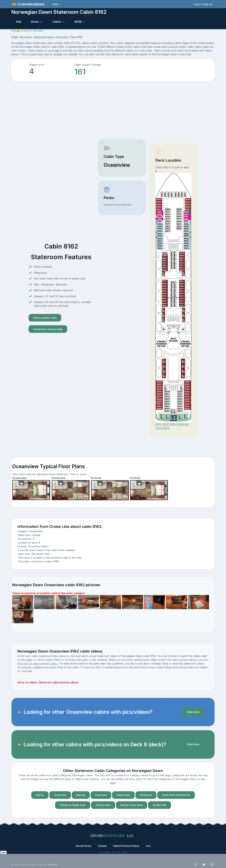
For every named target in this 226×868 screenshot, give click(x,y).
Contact (102, 846)
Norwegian (26, 37)
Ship (19, 22)
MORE (78, 22)
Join (148, 846)
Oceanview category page (48, 329)
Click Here (193, 712)
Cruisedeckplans (30, 4)
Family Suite (123, 795)
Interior (40, 795)
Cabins (57, 22)
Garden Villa (159, 805)
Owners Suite (103, 805)
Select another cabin (45, 318)
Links (55, 4)
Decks (35, 22)
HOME (15, 37)
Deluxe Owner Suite (132, 805)
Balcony (81, 795)
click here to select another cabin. (38, 664)
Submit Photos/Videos (126, 846)
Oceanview (62, 37)
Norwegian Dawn (44, 37)
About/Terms (83, 846)
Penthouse (146, 795)
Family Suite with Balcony (176, 795)
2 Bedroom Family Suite (73, 805)
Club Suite (101, 795)
